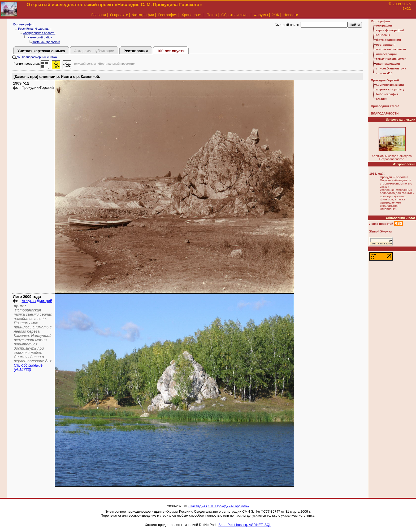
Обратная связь (235, 15)
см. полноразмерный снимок (35, 57)
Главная (99, 15)
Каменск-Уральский (46, 42)
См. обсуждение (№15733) (28, 367)
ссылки (382, 99)
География (168, 15)
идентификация (388, 64)
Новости (291, 15)
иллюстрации (386, 54)
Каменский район (40, 37)
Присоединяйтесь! (385, 106)
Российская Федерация (35, 29)
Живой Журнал (381, 231)
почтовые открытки (391, 49)
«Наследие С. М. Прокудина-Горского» (218, 506)
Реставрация (136, 51)
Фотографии (143, 15)
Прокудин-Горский (385, 80)
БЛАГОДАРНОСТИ (385, 113)
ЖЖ (276, 15)
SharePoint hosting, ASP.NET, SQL (245, 525)
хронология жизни (390, 85)
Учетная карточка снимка (41, 51)
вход (407, 8)
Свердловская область (39, 33)
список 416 (384, 73)
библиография (387, 94)
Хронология (192, 15)
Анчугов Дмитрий (37, 301)
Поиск (212, 15)
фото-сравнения (388, 40)
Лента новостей (381, 224)
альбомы (383, 35)
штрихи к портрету (390, 89)
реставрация (386, 45)
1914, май (376, 174)
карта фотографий (390, 30)
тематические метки (391, 59)
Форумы (261, 15)
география (384, 25)
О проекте (119, 15)
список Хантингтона (391, 68)
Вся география (24, 24)
